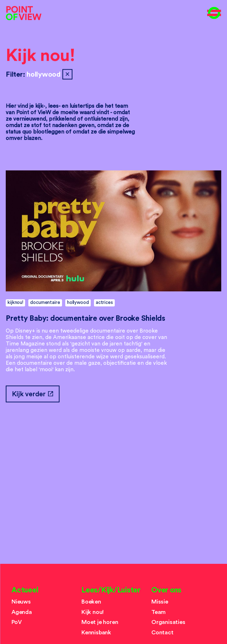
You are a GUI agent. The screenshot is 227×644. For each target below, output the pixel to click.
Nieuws (21, 602)
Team (159, 612)
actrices (104, 302)
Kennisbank (96, 633)
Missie (160, 602)
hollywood (78, 302)
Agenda (22, 612)
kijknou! (15, 302)
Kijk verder (32, 394)
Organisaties (168, 622)
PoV (16, 622)
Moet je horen (100, 622)
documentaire (45, 302)
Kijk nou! (41, 56)
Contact (162, 633)
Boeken (91, 602)
